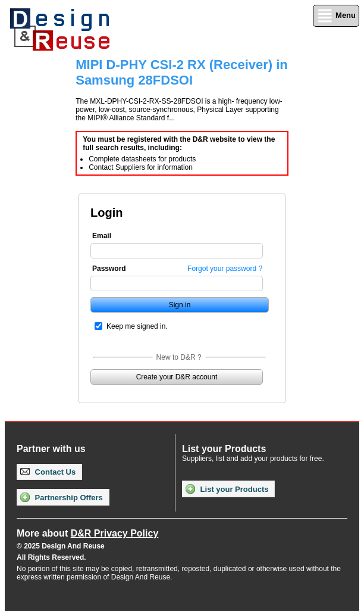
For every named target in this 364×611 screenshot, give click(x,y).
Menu (336, 16)
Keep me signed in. (137, 326)
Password (109, 269)
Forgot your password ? (225, 269)
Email (102, 236)
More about (87, 533)
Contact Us (48, 472)
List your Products (227, 489)
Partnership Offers (62, 497)
